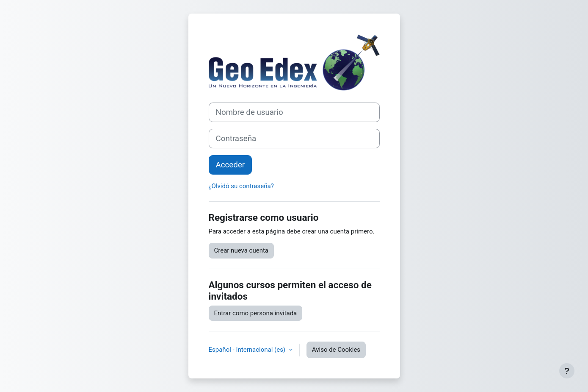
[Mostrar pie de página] (567, 371)
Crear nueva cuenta (242, 250)
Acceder (231, 165)
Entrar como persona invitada (256, 313)
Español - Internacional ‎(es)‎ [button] (248, 350)
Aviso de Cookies (336, 350)
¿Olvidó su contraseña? (241, 186)
